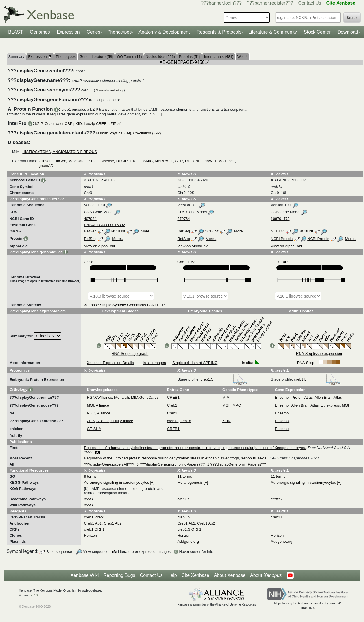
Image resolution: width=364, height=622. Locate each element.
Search (352, 18)
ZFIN (91, 421)
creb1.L (317, 379)
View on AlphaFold (99, 246)
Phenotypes (120, 32)
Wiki (242, 57)
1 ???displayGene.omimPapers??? (237, 464)
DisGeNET (194, 161)
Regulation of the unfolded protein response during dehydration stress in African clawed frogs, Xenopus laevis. (176, 458)
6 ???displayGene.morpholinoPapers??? (171, 464)
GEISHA (94, 429)
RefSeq (90, 231)
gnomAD (46, 166)
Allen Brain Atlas (328, 397)
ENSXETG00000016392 (104, 225)
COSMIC (145, 161)
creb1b (185, 421)
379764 (183, 219)
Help (172, 575)
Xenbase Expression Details (110, 363)
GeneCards (149, 397)
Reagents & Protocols (219, 32)
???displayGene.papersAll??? (109, 464)
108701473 (280, 219)
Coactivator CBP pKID (63, 124)
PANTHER (156, 305)
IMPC (236, 405)
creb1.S (224, 379)
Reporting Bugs (119, 575)
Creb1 (172, 405)
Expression (68, 32)
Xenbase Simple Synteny (105, 305)
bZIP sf (114, 124)
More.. (146, 231)
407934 (90, 219)
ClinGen (59, 161)
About (266, 575)
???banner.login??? (221, 3)
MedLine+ (227, 161)
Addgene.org (188, 541)
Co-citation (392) (147, 133)
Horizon (90, 535)
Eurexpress (330, 405)
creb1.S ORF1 (189, 529)
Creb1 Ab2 (113, 523)
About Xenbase (230, 575)
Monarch (122, 397)
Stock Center (317, 32)
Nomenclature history (109, 90)
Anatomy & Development (164, 32)
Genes (94, 32)
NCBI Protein (282, 239)
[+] (160, 114)
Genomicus (136, 305)
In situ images (154, 363)
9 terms (90, 476)
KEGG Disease (101, 161)
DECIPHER (126, 161)
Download (348, 32)
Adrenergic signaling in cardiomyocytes (117, 482)
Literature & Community (273, 32)
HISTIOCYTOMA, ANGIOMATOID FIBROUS (60, 152)
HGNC (92, 397)
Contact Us (310, 3)
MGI (90, 405)
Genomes (40, 32)
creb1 (89, 517)
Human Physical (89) (114, 133)
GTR (179, 161)
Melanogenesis (190, 482)
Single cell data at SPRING (195, 363)
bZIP (39, 124)
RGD (91, 413)
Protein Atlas (302, 397)
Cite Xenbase (195, 575)
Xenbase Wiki (84, 575)
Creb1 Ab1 (93, 523)
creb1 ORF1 (94, 529)
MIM (135, 397)
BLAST (15, 32)
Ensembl (282, 397)
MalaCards (77, 161)
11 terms (185, 476)
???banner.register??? (270, 3)
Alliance (106, 397)
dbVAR (210, 161)
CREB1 (173, 397)
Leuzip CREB (95, 124)
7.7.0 (34, 595)
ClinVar (45, 161)
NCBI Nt (118, 231)
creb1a (173, 421)
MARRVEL (164, 161)
